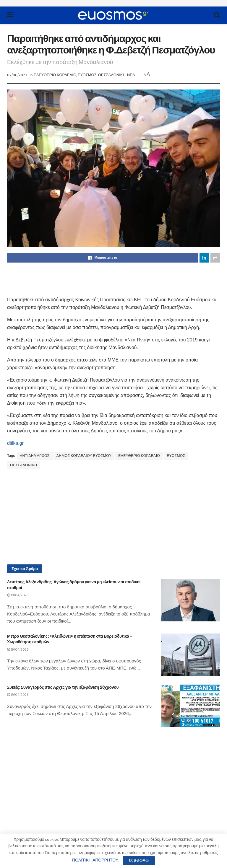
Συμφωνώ (139, 860)
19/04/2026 (18, 595)
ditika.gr (15, 443)
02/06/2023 (17, 75)
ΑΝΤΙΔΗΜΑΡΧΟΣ (35, 456)
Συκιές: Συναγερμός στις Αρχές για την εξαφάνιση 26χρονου (63, 687)
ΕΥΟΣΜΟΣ (87, 75)
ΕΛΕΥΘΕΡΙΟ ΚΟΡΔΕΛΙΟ (55, 75)
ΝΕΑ (131, 75)
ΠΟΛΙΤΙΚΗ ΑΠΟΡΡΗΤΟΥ (95, 860)
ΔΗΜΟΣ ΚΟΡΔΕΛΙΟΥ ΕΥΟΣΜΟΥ (84, 456)
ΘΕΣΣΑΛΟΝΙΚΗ (112, 75)
